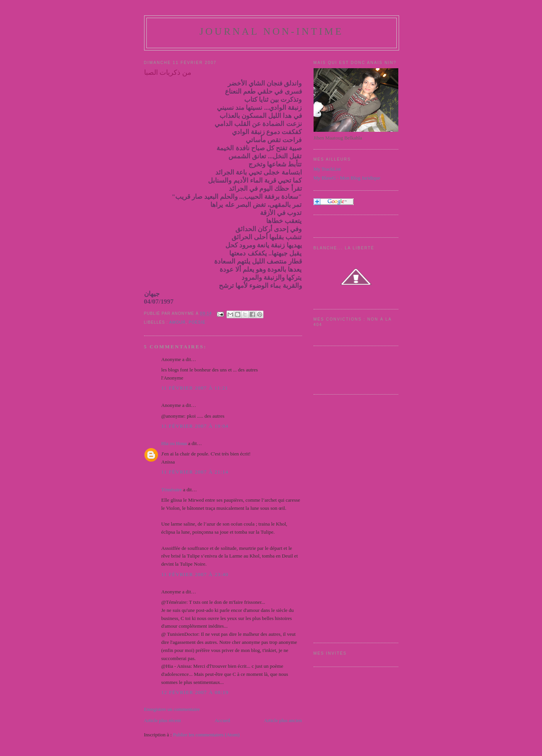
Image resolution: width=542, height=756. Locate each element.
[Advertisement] (344, 517)
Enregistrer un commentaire (172, 709)
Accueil (222, 720)
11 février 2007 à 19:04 (195, 426)
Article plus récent (163, 720)
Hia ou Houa (174, 443)
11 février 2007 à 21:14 (195, 472)
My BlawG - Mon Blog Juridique (347, 178)
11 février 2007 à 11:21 (195, 388)
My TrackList (327, 169)
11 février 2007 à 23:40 (195, 574)
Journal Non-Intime (272, 31)
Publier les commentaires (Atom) (206, 735)
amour (177, 322)
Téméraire (172, 490)
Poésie (197, 322)
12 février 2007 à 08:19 (195, 692)
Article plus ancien (283, 720)
